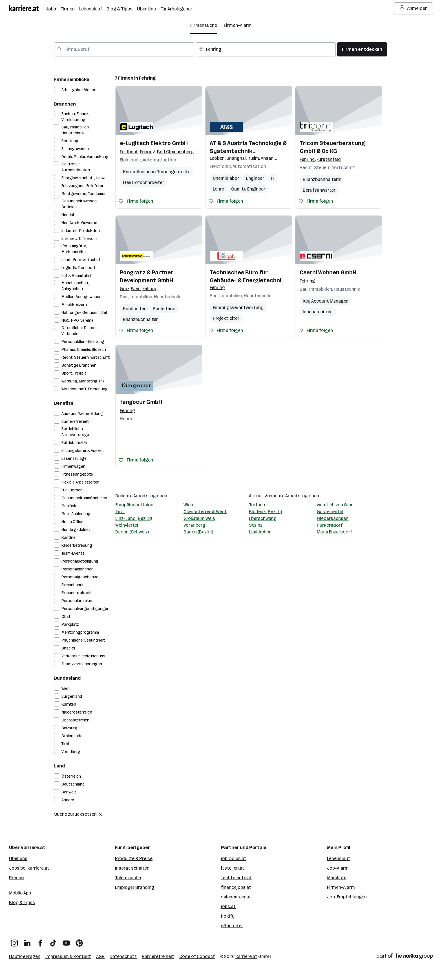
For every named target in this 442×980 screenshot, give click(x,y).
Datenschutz (123, 956)
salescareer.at (236, 897)
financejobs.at (236, 887)
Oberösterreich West (205, 512)
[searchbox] (124, 49)
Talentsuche (128, 878)
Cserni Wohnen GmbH (328, 272)
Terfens (257, 505)
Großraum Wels (199, 518)
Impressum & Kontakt (68, 956)
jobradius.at (234, 858)
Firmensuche (204, 25)
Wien (188, 505)
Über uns (18, 858)
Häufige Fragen (25, 956)
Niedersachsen (333, 518)
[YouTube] (66, 941)
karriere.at (246, 956)
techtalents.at (237, 878)
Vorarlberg (194, 525)
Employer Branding (135, 887)
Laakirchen (260, 532)
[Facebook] (40, 941)
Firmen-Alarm (238, 25)
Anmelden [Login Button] (414, 8)
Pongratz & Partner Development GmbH (147, 276)
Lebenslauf (338, 858)
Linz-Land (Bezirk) (134, 518)
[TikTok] (53, 941)
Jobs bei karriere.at (29, 868)
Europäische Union (134, 505)
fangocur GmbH (141, 402)
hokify (228, 916)
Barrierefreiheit (158, 956)
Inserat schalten (132, 868)
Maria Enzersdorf (334, 532)
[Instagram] (14, 941)
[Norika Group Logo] (405, 957)
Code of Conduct (197, 956)
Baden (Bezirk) (198, 532)
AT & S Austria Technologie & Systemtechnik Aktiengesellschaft (248, 147)
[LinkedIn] (27, 941)
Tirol (120, 512)
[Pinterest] (79, 941)
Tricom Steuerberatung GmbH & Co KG (332, 147)
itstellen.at (233, 868)
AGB (100, 956)
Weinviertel (127, 525)
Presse (16, 878)
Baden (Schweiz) (132, 532)
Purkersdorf (330, 525)
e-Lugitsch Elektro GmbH (154, 143)
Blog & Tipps (22, 903)
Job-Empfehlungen (347, 897)
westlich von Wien (335, 505)
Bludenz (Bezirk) (265, 512)
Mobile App (20, 893)
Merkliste (337, 878)
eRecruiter (232, 926)
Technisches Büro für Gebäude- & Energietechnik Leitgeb (247, 277)
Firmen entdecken (362, 49)
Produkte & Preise (134, 858)
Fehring (147, 78)
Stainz (256, 525)
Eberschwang (263, 518)
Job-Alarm (338, 868)
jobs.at (228, 906)
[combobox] (124, 49)
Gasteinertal (330, 512)
